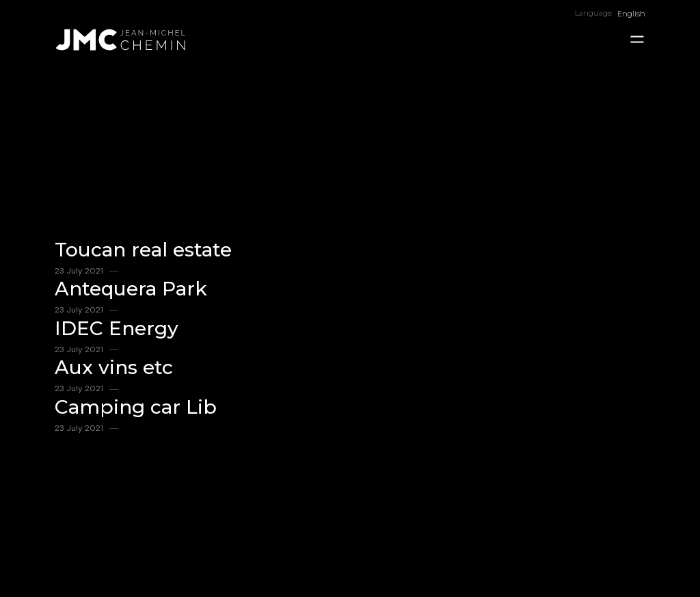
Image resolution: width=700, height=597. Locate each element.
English (631, 14)
